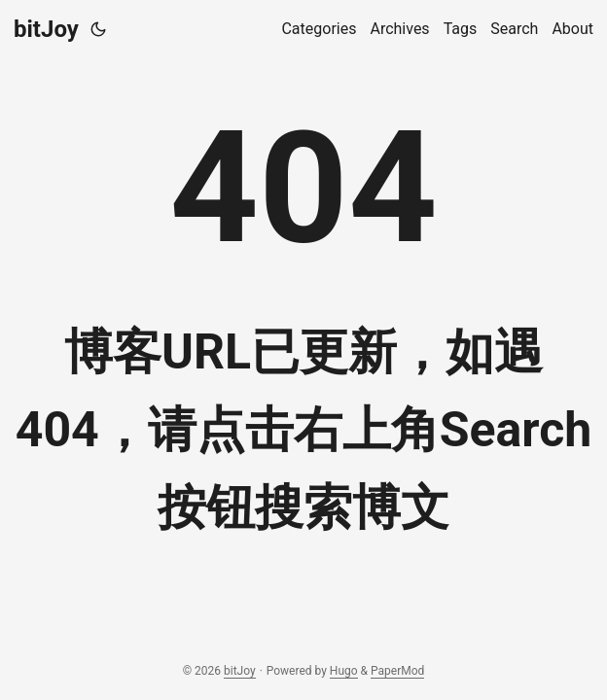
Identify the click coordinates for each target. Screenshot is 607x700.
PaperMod (397, 671)
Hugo (344, 671)
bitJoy (46, 29)
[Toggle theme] (98, 29)
